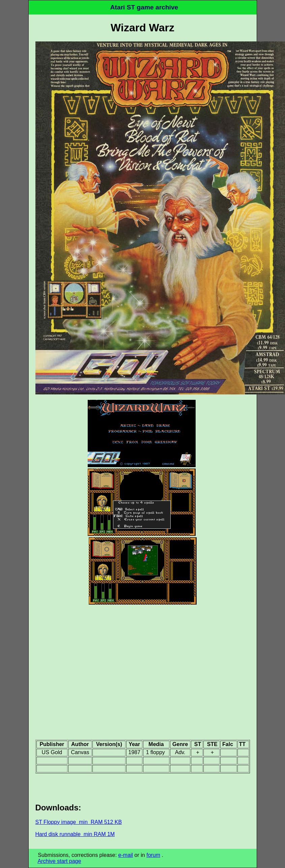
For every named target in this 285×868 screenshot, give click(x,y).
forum (153, 855)
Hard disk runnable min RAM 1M (75, 834)
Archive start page (59, 861)
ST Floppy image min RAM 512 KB (79, 822)
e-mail (126, 855)
